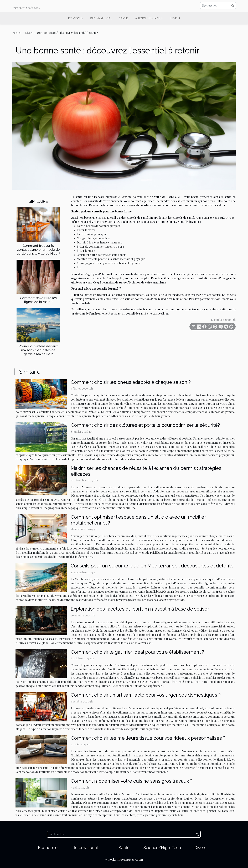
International (101, 18)
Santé (123, 18)
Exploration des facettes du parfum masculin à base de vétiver (140, 609)
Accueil (17, 33)
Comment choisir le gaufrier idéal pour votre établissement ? (137, 652)
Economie (76, 18)
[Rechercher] (218, 6)
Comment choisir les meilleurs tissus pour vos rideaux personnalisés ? (148, 738)
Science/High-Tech (149, 18)
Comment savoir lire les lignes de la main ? (38, 300)
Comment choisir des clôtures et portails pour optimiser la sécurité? (145, 425)
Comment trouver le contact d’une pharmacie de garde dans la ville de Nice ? (38, 250)
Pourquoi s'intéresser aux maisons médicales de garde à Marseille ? (38, 350)
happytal (118, 278)
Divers (175, 18)
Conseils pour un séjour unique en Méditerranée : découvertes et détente (152, 566)
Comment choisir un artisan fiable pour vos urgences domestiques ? (146, 695)
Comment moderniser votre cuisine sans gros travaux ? (132, 781)
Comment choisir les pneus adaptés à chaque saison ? (131, 382)
